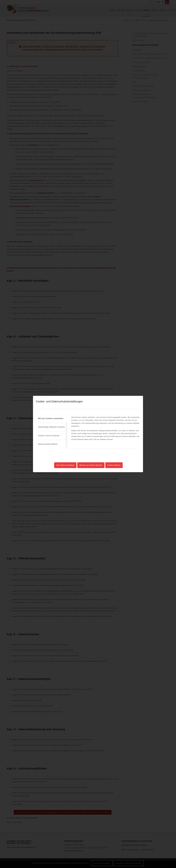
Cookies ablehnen (114, 465)
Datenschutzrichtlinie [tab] (48, 444)
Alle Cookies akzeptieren (65, 465)
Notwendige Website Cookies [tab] (51, 427)
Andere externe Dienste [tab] (49, 436)
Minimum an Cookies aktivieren (91, 465)
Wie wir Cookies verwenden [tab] (51, 418)
